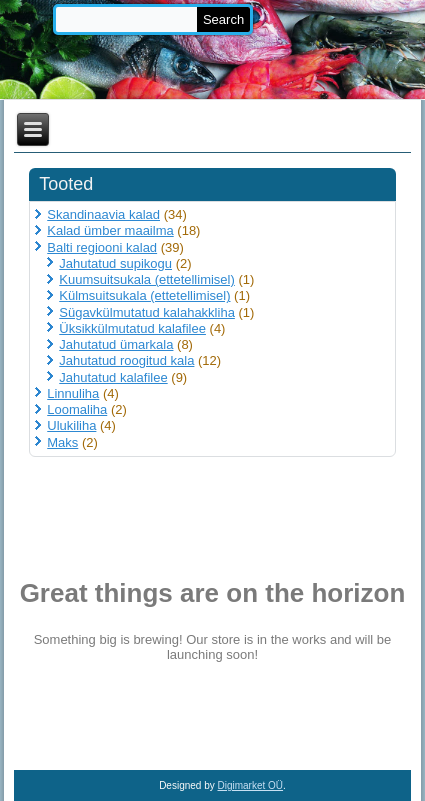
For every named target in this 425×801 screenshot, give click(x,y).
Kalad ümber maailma (110, 230)
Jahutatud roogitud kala (126, 360)
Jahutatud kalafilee (113, 377)
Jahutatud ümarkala (116, 344)
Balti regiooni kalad (102, 247)
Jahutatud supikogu (115, 263)
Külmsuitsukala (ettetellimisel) (144, 295)
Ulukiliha (71, 425)
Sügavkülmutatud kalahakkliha (147, 312)
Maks (62, 442)
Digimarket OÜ (251, 785)
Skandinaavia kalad (103, 214)
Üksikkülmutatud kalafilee (132, 328)
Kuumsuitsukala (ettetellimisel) (147, 279)
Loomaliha (77, 409)
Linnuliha (73, 393)
